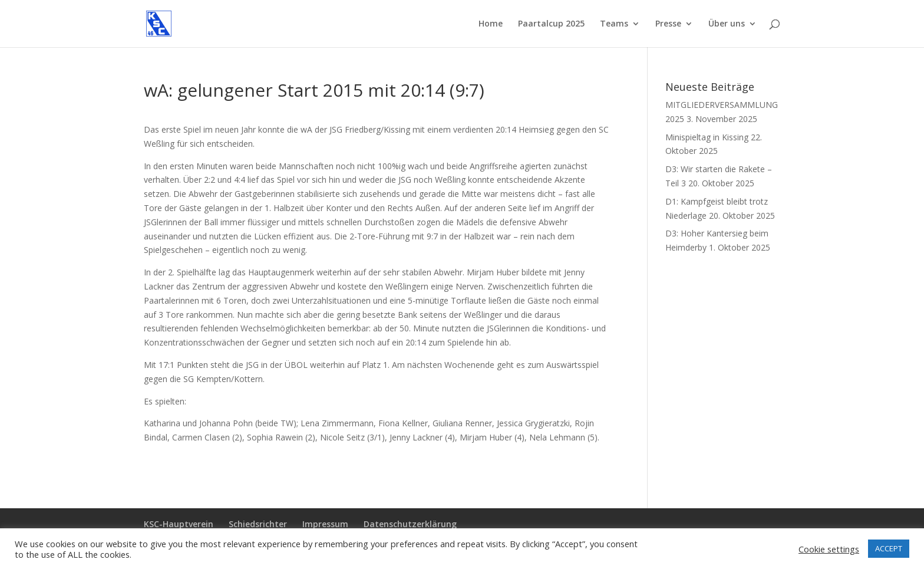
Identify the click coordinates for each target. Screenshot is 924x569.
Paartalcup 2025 (551, 24)
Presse (668, 24)
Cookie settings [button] (829, 549)
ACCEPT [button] (889, 548)
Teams (614, 24)
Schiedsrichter (258, 524)
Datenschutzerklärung (410, 524)
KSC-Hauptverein (179, 524)
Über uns (727, 24)
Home (491, 24)
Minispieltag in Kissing (707, 137)
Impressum (325, 524)
